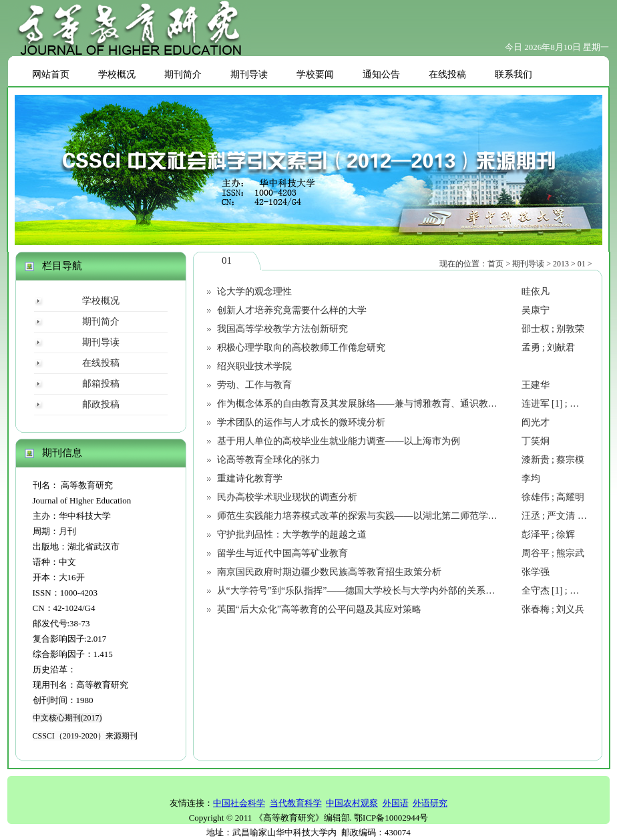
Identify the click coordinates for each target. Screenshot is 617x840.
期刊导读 (249, 74)
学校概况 (117, 74)
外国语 (396, 803)
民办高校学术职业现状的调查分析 (287, 497)
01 (582, 264)
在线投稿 (447, 74)
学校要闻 (315, 74)
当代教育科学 (296, 803)
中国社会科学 (239, 803)
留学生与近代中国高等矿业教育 (282, 553)
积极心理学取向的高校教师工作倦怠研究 (301, 348)
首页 (495, 264)
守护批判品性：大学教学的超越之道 (292, 535)
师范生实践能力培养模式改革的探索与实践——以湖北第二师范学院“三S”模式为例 (387, 516)
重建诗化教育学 (250, 478)
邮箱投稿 (101, 384)
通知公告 (381, 74)
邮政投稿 (101, 404)
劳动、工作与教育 (254, 385)
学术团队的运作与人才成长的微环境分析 (301, 422)
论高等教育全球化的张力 (268, 460)
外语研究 (430, 803)
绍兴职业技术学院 (254, 366)
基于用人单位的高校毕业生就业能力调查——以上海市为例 (339, 441)
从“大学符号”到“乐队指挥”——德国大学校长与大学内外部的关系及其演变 (370, 591)
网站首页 (51, 74)
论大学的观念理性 (254, 291)
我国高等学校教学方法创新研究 (282, 329)
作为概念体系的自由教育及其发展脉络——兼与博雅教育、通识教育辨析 (367, 404)
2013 (561, 264)
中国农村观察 (352, 803)
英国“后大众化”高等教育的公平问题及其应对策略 (319, 609)
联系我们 (513, 74)
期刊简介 (183, 74)
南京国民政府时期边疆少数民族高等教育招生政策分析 (329, 572)
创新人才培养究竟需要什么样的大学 (292, 310)
